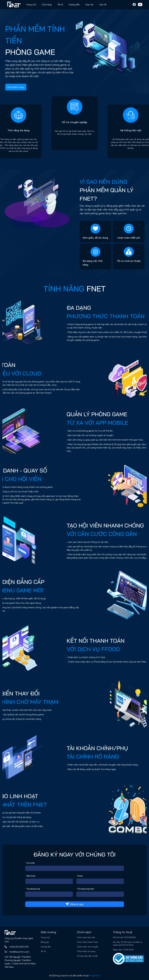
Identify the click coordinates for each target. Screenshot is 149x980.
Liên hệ (103, 5)
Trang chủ (31, 5)
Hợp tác (90, 5)
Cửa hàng (47, 5)
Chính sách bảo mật (86, 937)
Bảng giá (45, 942)
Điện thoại (31, 876)
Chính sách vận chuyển (88, 947)
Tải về (60, 5)
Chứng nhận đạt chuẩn (87, 956)
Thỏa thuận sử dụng (86, 951)
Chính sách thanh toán (87, 942)
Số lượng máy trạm (86, 889)
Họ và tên (31, 863)
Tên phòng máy (33, 889)
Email (80, 876)
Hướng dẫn (46, 947)
